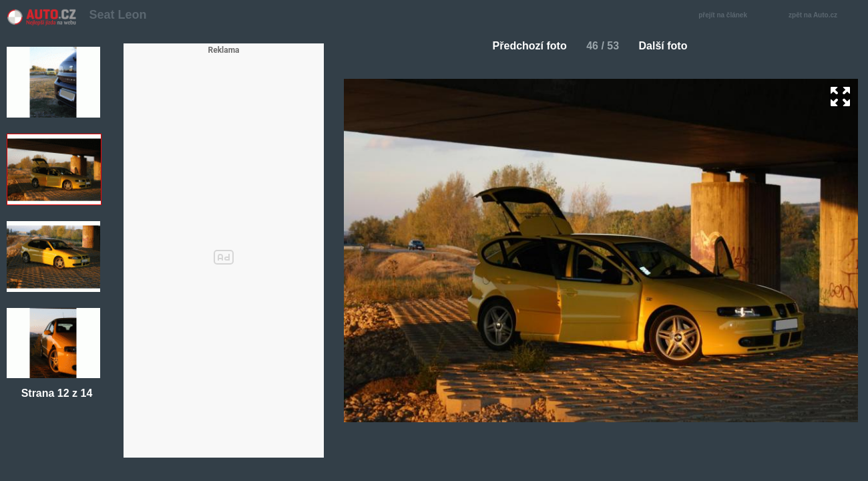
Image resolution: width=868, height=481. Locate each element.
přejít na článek (726, 16)
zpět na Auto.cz (820, 16)
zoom (840, 97)
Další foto (669, 46)
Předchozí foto (524, 46)
